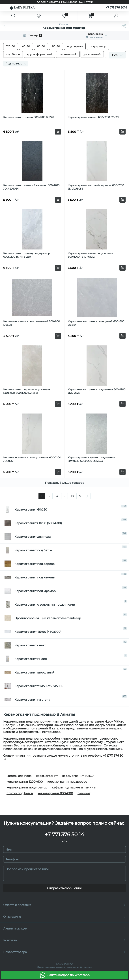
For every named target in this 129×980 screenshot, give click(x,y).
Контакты (64, 940)
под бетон (13, 54)
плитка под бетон (20, 793)
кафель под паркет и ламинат (74, 787)
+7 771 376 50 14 (64, 834)
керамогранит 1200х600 (25, 782)
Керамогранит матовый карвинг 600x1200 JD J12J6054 (31, 187)
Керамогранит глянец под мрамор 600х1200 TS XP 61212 (91, 255)
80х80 (56, 46)
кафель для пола (19, 776)
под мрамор (98, 46)
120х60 (11, 46)
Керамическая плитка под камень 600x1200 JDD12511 (32, 459)
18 (72, 496)
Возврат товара (64, 952)
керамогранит (47, 776)
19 (80, 496)
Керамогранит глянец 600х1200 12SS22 (93, 117)
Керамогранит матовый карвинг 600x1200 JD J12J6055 (96, 187)
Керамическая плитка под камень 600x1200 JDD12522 (97, 391)
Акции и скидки (64, 928)
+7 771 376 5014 (116, 8)
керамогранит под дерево (67, 782)
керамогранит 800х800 (55, 793)
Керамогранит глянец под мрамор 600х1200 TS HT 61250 (27, 255)
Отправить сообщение (64, 888)
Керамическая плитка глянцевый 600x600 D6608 (32, 323)
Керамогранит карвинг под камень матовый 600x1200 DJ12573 (91, 459)
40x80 (26, 46)
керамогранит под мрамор (27, 787)
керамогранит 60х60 (78, 776)
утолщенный (92, 54)
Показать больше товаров (65, 483)
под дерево (75, 46)
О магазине (64, 917)
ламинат (84, 793)
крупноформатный (39, 54)
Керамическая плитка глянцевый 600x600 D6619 (96, 323)
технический (68, 54)
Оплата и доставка (64, 905)
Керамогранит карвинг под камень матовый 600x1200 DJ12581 (27, 391)
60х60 (41, 46)
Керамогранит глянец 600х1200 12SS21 (29, 117)
